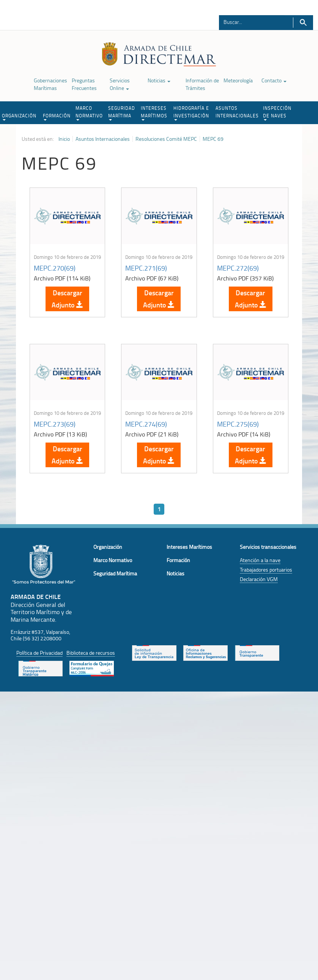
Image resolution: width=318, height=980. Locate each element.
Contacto (274, 80)
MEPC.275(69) (238, 424)
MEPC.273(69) (55, 424)
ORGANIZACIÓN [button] (19, 117)
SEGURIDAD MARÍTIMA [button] (122, 113)
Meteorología (238, 80)
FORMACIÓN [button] (57, 117)
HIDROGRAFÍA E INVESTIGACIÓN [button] (191, 113)
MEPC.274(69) (146, 424)
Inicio (64, 139)
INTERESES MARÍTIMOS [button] (154, 113)
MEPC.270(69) (55, 268)
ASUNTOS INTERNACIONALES (237, 112)
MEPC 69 (213, 139)
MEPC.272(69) (238, 268)
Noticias (159, 80)
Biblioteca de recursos (91, 653)
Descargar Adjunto (67, 299)
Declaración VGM (259, 579)
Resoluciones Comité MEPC (166, 139)
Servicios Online (120, 84)
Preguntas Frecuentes (84, 84)
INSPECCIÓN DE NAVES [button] (277, 113)
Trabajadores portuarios (266, 570)
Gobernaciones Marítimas (50, 84)
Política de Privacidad (39, 653)
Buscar (303, 23)
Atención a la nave (260, 560)
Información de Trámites (202, 84)
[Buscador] (252, 22)
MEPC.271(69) (146, 268)
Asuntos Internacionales (103, 139)
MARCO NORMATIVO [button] (89, 113)
